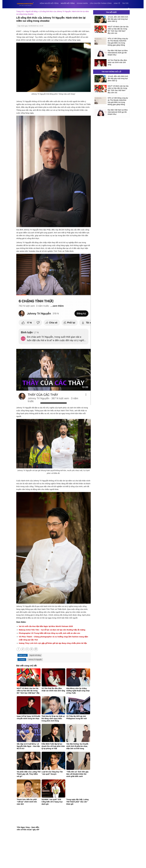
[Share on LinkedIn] (36, 649)
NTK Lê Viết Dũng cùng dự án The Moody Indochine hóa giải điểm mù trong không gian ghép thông (118, 42)
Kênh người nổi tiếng (49, 3)
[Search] (129, 9)
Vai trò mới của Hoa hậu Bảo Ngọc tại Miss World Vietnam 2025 (46, 626)
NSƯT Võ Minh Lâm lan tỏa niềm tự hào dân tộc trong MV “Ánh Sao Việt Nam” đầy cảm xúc (118, 30)
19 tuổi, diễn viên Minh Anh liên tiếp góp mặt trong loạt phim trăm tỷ (118, 19)
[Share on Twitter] (23, 649)
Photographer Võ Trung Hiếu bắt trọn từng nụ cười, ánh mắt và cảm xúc (50, 633)
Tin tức (125, 3)
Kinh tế (117, 3)
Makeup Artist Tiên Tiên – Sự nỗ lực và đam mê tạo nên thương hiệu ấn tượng (52, 630)
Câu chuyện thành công (101, 3)
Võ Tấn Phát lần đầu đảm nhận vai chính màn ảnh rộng (117, 62)
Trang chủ (20, 11)
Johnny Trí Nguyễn (35, 660)
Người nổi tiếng (68, 3)
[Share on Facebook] (19, 649)
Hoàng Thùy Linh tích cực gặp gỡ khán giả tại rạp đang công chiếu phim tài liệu (53, 643)
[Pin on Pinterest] (32, 649)
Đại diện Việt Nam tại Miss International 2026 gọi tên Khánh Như (118, 53)
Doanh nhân (82, 3)
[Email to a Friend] (27, 649)
